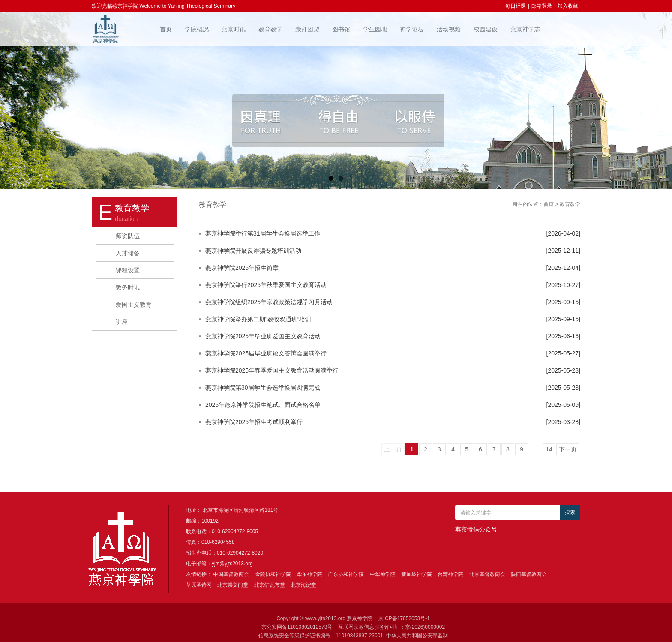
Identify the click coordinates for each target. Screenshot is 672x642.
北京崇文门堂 (233, 585)
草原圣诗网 (199, 585)
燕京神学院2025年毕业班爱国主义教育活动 (263, 336)
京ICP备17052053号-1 (404, 618)
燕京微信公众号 (476, 529)
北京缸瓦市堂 (270, 585)
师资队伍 (128, 236)
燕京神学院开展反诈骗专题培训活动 (253, 251)
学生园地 (375, 29)
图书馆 (341, 29)
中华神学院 (383, 574)
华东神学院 (309, 574)
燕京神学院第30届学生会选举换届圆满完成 (263, 388)
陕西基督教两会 (529, 574)
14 (549, 449)
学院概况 (197, 29)
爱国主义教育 (134, 305)
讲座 (122, 322)
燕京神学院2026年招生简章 (242, 268)
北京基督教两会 (487, 574)
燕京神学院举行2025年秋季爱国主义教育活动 (266, 285)
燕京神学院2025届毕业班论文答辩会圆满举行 (266, 353)
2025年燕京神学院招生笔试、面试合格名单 (263, 405)
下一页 (568, 449)
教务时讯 (128, 287)
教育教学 (270, 29)
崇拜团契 (307, 29)
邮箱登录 (542, 6)
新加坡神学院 (417, 574)
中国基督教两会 (231, 574)
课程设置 (128, 270)
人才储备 (128, 253)
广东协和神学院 (346, 574)
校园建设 (486, 29)
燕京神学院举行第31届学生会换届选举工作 (263, 233)
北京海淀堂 (303, 585)
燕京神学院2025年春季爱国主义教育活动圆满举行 (272, 370)
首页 (166, 29)
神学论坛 (412, 29)
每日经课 (516, 6)
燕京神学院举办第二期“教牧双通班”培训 (258, 319)
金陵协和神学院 (273, 574)
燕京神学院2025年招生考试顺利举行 (254, 422)
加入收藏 (568, 6)
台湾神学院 (450, 574)
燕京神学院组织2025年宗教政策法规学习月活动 (269, 302)
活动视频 (449, 29)
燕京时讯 (234, 29)
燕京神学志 (525, 29)
